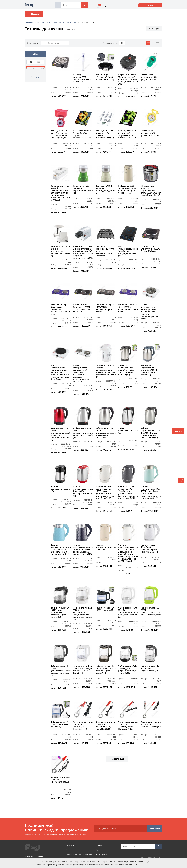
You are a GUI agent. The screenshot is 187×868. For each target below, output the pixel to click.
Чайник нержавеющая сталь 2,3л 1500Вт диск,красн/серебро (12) (83, 491)
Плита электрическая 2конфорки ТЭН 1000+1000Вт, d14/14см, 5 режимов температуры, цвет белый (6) (82, 374)
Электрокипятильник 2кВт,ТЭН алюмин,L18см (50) (61, 780)
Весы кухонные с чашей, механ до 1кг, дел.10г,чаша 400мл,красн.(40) (59, 134)
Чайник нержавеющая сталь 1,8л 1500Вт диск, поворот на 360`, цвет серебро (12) (151, 433)
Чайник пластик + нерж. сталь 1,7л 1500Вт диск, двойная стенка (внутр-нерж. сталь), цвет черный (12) (128, 492)
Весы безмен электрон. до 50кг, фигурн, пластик (149, 77)
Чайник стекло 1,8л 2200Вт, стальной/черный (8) (60, 724)
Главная (28, 22)
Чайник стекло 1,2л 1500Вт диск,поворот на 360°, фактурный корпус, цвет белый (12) (83, 614)
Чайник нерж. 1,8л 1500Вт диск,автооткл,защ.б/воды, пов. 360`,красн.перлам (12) (61, 434)
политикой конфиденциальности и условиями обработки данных (66, 834)
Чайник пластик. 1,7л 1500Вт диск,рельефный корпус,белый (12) (150, 549)
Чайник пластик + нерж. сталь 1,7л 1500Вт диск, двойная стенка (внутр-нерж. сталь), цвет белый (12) (105, 492)
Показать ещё (117, 759)
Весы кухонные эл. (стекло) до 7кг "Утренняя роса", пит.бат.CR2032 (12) (127, 134)
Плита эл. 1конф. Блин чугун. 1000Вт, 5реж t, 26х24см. (150, 249)
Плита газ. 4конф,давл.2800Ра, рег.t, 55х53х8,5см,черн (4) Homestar (105, 251)
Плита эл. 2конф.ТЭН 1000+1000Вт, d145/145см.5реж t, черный (105, 308)
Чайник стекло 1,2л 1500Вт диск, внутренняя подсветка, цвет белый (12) (60, 613)
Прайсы (99, 850)
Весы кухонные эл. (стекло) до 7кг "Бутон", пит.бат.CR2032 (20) (82, 134)
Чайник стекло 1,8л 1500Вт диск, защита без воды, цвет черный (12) (106, 670)
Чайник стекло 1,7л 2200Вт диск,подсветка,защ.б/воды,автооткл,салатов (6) (151, 613)
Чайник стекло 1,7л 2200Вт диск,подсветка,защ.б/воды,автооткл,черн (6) (61, 671)
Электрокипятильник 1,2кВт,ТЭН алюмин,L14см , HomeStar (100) (106, 726)
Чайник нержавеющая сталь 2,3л (61, 489)
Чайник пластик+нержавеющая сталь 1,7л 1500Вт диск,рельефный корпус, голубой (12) (61, 550)
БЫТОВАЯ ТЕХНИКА (50, 22)
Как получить (102, 855)
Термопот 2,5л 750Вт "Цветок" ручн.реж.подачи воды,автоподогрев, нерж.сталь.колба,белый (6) (106, 371)
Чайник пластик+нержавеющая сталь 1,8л (106, 547)
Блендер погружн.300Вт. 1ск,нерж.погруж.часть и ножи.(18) (83, 78)
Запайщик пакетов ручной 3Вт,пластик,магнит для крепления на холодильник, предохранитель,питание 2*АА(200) (61, 193)
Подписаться (154, 829)
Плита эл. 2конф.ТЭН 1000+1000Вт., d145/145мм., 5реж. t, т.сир (128, 308)
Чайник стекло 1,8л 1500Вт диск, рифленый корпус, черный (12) (128, 670)
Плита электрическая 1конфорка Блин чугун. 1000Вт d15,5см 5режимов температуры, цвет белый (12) (60, 372)
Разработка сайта (149, 857)
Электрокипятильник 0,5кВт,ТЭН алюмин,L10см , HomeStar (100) (83, 726)
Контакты (70, 845)
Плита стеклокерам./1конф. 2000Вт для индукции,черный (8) (128, 251)
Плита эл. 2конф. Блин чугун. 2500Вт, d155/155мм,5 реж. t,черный (82, 308)
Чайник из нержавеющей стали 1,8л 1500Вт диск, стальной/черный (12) (127, 370)
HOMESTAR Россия (68, 22)
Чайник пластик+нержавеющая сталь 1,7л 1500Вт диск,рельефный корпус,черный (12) (83, 550)
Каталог (34, 14)
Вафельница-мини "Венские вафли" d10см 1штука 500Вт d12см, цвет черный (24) (128, 79)
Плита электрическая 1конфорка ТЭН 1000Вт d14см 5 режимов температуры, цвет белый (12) (150, 312)
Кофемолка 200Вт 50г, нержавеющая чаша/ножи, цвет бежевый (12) (127, 190)
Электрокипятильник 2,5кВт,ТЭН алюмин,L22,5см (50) (151, 724)
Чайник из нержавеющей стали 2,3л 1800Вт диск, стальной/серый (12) (149, 370)
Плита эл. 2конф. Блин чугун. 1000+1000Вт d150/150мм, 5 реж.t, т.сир (60, 309)
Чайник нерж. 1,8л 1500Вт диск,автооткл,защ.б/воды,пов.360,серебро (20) (83, 433)
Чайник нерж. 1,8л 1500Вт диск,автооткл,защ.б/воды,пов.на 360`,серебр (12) (106, 433)
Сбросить (35, 77)
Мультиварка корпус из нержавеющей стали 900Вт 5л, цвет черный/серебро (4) (151, 191)
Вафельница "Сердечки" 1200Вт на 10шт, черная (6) (105, 77)
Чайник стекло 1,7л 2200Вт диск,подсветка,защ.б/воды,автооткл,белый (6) (128, 613)
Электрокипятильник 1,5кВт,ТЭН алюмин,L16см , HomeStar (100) (128, 726)
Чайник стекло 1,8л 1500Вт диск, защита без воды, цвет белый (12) (83, 670)
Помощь (70, 850)
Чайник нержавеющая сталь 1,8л (128, 431)
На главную (154, 29)
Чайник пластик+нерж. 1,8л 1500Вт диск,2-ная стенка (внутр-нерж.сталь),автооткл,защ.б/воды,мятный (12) (151, 492)
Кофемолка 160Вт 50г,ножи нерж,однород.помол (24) (83, 190)
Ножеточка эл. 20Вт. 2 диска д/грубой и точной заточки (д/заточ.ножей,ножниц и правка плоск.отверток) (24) (83, 252)
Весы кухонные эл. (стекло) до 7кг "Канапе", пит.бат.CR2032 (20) (105, 134)
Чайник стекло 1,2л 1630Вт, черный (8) (105, 609)
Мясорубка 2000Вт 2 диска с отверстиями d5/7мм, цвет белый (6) (60, 251)
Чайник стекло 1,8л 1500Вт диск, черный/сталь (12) (150, 668)
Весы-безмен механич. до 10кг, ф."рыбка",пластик (150, 133)
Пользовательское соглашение (79, 855)
